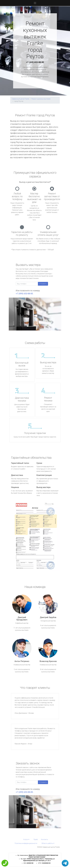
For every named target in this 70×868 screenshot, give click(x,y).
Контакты (44, 839)
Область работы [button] (47, 843)
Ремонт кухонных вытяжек (41, 99)
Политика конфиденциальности (26, 843)
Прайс (36, 839)
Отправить (43, 284)
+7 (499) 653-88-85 (35, 62)
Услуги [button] (26, 839)
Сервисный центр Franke (20, 99)
